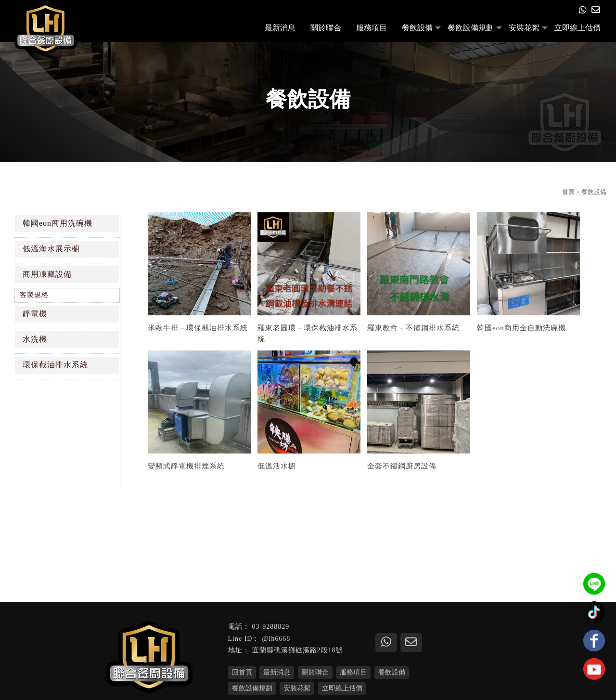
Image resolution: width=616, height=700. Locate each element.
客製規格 (34, 295)
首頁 (568, 192)
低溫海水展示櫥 (51, 249)
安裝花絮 (524, 28)
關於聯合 (326, 28)
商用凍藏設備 (47, 274)
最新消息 (280, 28)
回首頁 (242, 672)
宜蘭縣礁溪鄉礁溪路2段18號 (298, 650)
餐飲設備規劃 (471, 28)
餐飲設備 (417, 28)
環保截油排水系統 (55, 365)
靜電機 (35, 314)
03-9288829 (271, 627)
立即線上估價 (577, 28)
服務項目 (372, 28)
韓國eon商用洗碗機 (58, 223)
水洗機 (35, 339)
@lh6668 (276, 639)
